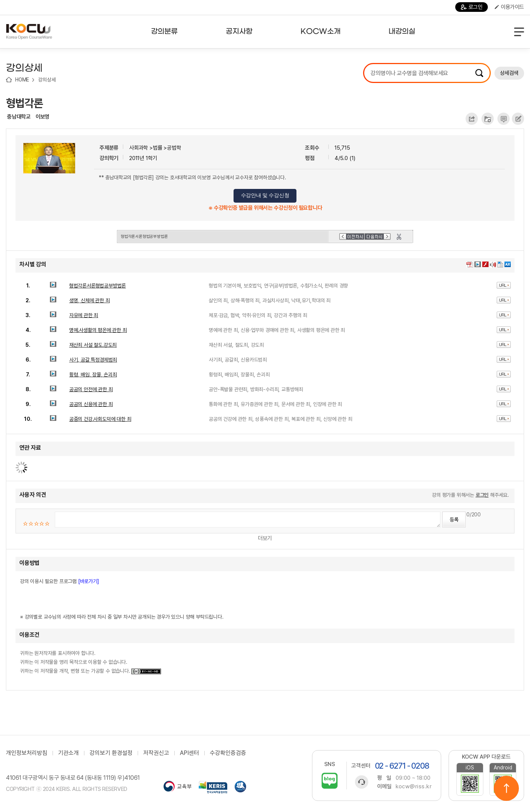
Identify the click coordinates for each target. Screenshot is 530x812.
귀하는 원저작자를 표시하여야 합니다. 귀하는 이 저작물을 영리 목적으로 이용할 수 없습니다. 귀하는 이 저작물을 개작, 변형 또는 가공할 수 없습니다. (90, 662)
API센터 (189, 753)
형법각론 (24, 103)
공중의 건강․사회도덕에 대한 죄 (100, 419)
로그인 (472, 7)
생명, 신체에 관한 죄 (90, 300)
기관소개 (68, 753)
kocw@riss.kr (414, 786)
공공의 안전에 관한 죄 (91, 389)
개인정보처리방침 (27, 753)
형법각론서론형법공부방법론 (98, 286)
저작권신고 (156, 753)
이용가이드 (509, 7)
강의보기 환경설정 (111, 753)
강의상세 (47, 80)
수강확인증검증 (228, 753)
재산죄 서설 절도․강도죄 (93, 345)
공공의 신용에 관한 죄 (91, 404)
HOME (22, 80)
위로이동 (506, 788)
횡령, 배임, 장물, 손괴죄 (93, 375)
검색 (479, 73)
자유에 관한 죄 (84, 315)
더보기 (265, 538)
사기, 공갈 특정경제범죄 (93, 360)
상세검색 (509, 73)
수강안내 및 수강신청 (265, 195)
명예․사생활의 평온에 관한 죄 (98, 330)
